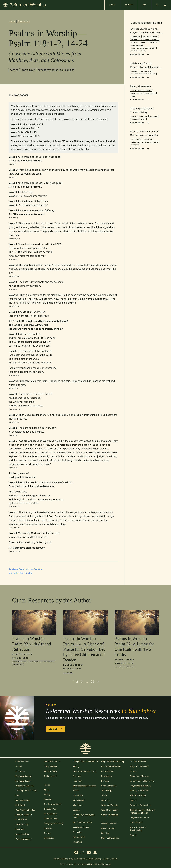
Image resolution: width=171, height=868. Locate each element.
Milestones (78, 805)
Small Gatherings (109, 786)
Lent (156, 142)
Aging (47, 790)
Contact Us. (107, 864)
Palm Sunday (151, 93)
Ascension (136, 36)
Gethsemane (136, 139)
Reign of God (130, 667)
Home (12, 21)
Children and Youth (53, 804)
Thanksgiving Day (138, 119)
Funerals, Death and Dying (84, 771)
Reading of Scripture (139, 791)
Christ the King (51, 776)
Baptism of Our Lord (25, 786)
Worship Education (110, 815)
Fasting (76, 766)
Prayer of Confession (139, 766)
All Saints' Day (50, 771)
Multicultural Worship (82, 822)
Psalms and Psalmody (111, 766)
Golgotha (148, 139)
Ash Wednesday (137, 90)
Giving (134, 116)
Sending (134, 835)
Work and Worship (110, 805)
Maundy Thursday (24, 815)
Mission (76, 810)
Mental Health (79, 800)
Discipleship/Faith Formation (85, 762)
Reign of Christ (138, 45)
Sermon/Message (138, 795)
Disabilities (49, 838)
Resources (24, 21)
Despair (119, 667)
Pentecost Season (52, 762)
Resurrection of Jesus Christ (56, 70)
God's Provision (20, 662)
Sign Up (56, 729)
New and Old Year (81, 827)
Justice (76, 791)
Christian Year (50, 809)
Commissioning (51, 819)
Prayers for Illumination (140, 786)
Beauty (47, 794)
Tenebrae (135, 145)
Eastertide (20, 829)
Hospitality (78, 781)
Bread (149, 90)
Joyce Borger (20, 95)
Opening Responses (110, 838)
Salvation (68, 672)
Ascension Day (22, 834)
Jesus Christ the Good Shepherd (42, 662)
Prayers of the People (140, 818)
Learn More (140, 54)
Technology (107, 791)
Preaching (77, 842)
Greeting (105, 833)
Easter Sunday (22, 824)
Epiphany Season (23, 781)
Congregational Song (54, 823)
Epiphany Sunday (23, 776)
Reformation (107, 776)
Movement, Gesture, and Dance (84, 816)
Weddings (106, 800)
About (112, 5)
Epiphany (135, 39)
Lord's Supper (137, 93)
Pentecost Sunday (24, 839)
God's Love (28, 70)
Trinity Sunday (50, 766)
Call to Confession (138, 762)
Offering (154, 116)
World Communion (110, 810)
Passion (144, 42)
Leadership (78, 795)
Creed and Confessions (140, 805)
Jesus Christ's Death (150, 39)
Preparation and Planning (113, 762)
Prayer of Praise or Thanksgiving (138, 829)
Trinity (104, 795)
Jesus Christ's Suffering (141, 142)
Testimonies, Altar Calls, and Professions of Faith (143, 811)
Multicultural (146, 71)
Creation (48, 828)
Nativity (135, 42)
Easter (14, 70)
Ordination (77, 832)
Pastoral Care (79, 837)
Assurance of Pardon (139, 776)
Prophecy (154, 42)
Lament (133, 771)
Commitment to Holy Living (142, 781)
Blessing (48, 799)
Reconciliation (108, 771)
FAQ (145, 5)
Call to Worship (108, 828)
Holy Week (20, 805)
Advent (19, 766)
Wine (133, 96)
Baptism (134, 800)
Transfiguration (138, 51)
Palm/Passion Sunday (25, 810)
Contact (129, 5)
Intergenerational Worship (84, 786)
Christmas (20, 771)
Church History (51, 814)
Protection (18, 664)
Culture (47, 833)
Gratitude (143, 116)
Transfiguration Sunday (26, 791)
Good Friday (21, 820)
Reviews (105, 781)
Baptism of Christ (150, 36)
